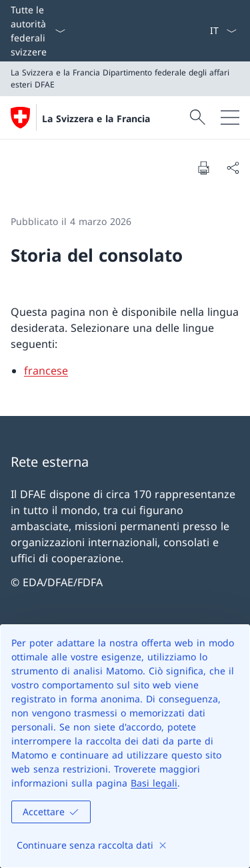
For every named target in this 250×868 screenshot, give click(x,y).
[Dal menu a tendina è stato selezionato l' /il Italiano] (223, 31)
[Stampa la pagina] (203, 168)
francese (46, 371)
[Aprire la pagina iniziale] (80, 118)
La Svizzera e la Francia (96, 119)
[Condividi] (233, 168)
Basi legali (154, 783)
